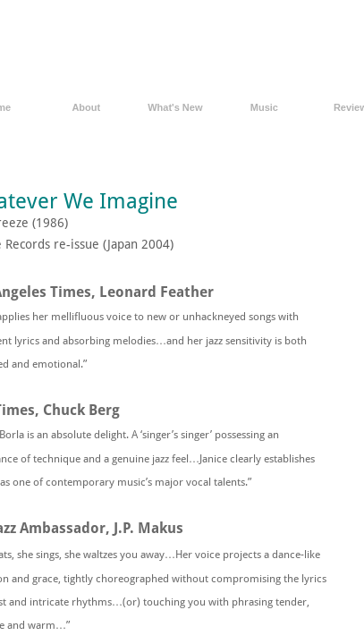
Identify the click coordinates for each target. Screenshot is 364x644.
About (86, 107)
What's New (175, 107)
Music (264, 107)
